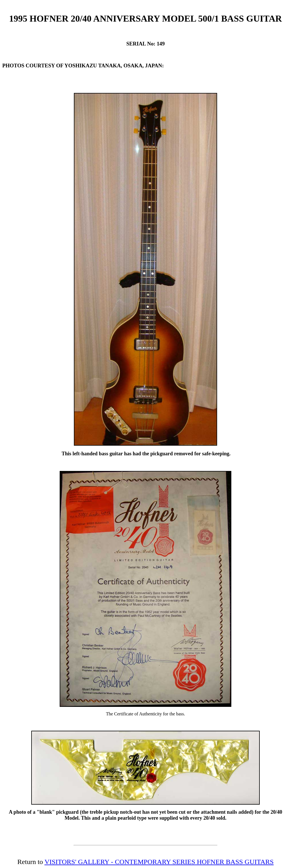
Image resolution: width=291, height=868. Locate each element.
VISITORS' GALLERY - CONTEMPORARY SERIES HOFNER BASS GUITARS (159, 862)
